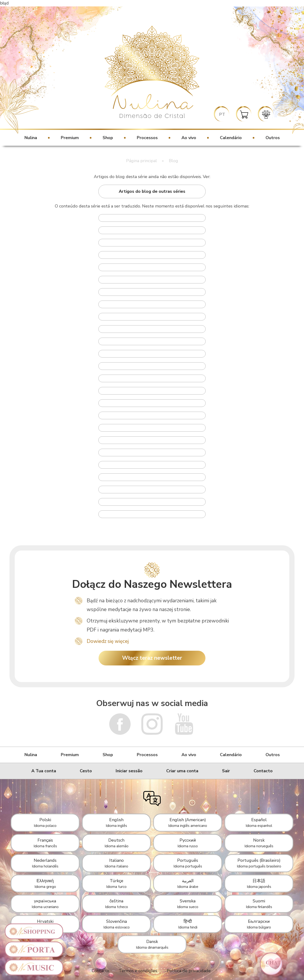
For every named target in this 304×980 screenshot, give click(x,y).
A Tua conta (44, 771)
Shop (108, 138)
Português (188, 863)
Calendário (231, 138)
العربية (188, 883)
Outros (273, 138)
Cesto (86, 771)
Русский (188, 843)
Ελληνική (45, 883)
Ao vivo (189, 138)
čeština (116, 904)
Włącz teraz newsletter (152, 658)
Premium (70, 138)
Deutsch (116, 843)
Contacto (263, 771)
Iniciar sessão (129, 771)
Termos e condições (138, 971)
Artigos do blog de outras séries (152, 191)
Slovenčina (116, 924)
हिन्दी (188, 924)
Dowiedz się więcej (108, 641)
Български (259, 924)
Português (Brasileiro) (259, 863)
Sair (226, 771)
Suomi (259, 904)
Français (45, 843)
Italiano (116, 863)
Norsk (259, 843)
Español (259, 822)
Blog (173, 161)
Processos (147, 138)
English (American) (188, 822)
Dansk (152, 944)
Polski (45, 822)
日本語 (259, 883)
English (116, 822)
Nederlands (45, 863)
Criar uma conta (182, 771)
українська (45, 904)
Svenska (188, 904)
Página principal (142, 161)
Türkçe (116, 883)
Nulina (31, 138)
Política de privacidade (189, 971)
